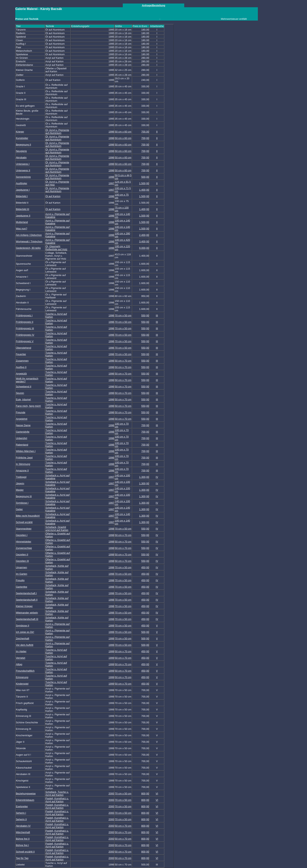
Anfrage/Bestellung (153, 5)
